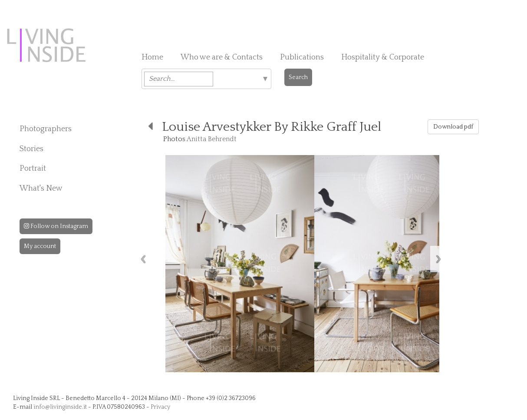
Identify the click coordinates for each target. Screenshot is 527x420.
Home (152, 57)
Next (438, 259)
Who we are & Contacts (222, 57)
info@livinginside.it (60, 407)
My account (40, 246)
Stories (31, 149)
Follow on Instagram (56, 226)
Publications (302, 57)
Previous (143, 259)
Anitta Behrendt (212, 139)
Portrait (33, 169)
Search (298, 77)
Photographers (46, 129)
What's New (41, 189)
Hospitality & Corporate (383, 57)
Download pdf (453, 127)
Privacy (160, 407)
